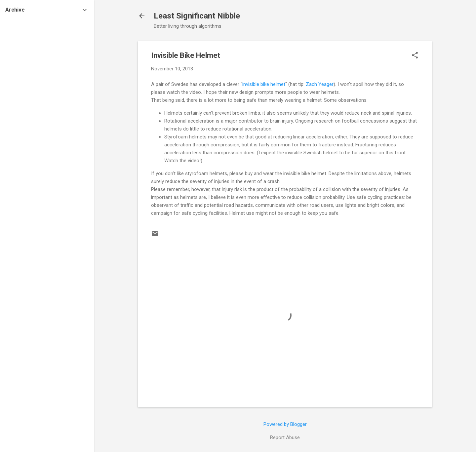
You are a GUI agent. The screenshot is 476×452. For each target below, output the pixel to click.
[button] (415, 56)
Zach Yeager (320, 84)
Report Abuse (285, 437)
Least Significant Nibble (197, 16)
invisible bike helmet (264, 84)
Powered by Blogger (285, 424)
